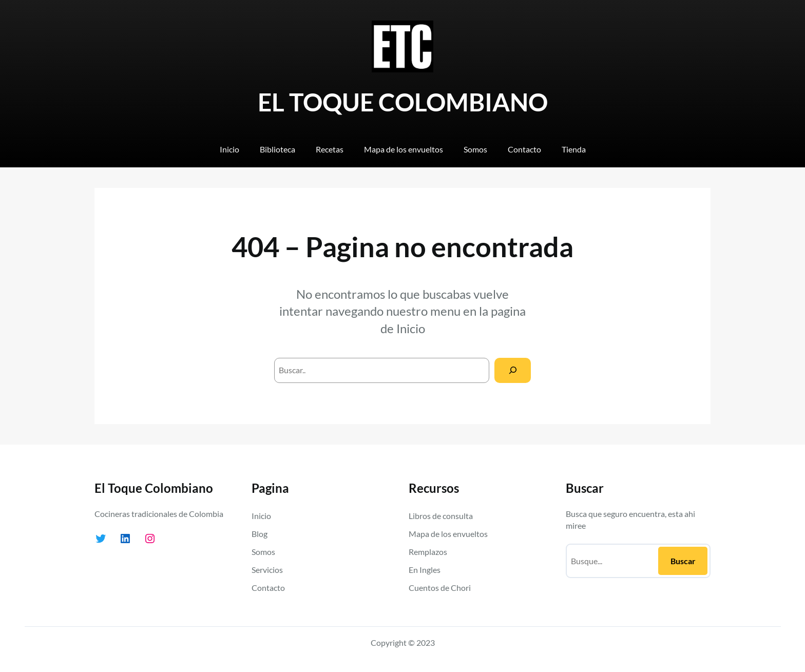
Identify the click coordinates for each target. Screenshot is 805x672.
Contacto (268, 588)
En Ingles (425, 570)
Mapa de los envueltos (448, 534)
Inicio (411, 328)
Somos (263, 552)
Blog (260, 534)
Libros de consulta (441, 516)
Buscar (683, 561)
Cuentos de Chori (440, 588)
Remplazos (428, 552)
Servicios (267, 570)
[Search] (513, 370)
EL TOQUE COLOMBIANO (403, 102)
